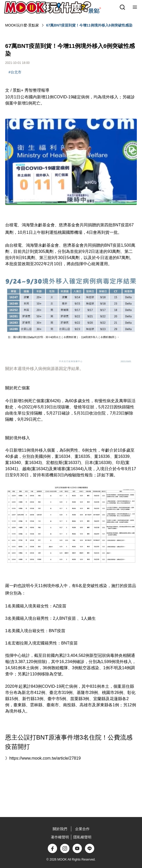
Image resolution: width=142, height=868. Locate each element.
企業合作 (82, 829)
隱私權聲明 (82, 837)
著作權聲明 (60, 837)
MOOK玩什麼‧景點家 (22, 25)
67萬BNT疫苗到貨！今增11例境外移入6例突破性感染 (89, 25)
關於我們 (60, 829)
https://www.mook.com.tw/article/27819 (45, 758)
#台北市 (15, 72)
